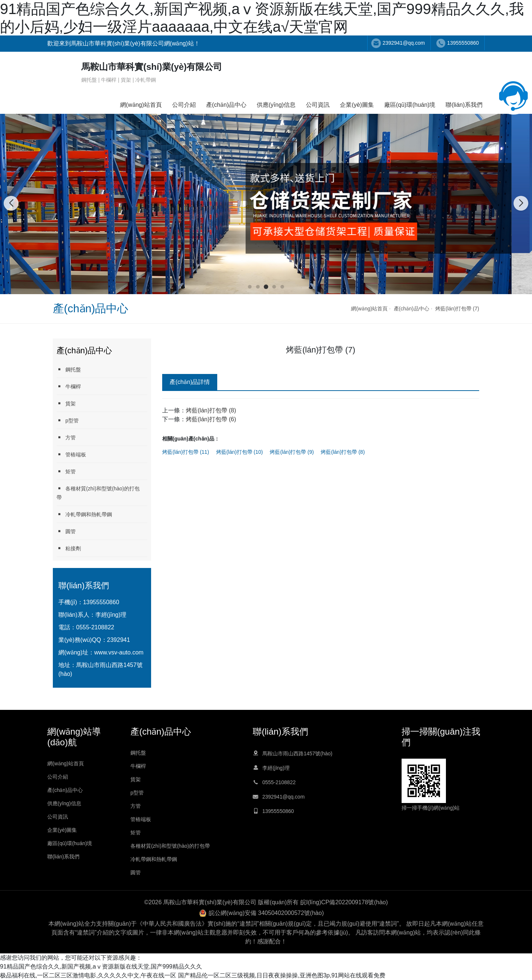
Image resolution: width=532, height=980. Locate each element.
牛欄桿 (69, 386)
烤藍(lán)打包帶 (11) (186, 452)
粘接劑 (69, 548)
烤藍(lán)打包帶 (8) (211, 410)
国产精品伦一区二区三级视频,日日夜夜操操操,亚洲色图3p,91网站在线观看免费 (282, 975)
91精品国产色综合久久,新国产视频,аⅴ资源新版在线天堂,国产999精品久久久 (101, 967)
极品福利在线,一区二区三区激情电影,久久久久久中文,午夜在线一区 (88, 975)
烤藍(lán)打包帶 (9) (292, 452)
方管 (66, 437)
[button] (250, 287)
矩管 (66, 471)
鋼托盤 (69, 369)
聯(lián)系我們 (464, 105)
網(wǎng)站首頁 (141, 105)
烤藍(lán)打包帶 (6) (211, 419)
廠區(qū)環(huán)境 (410, 105)
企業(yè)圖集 (357, 105)
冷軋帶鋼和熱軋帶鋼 (84, 514)
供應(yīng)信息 (276, 105)
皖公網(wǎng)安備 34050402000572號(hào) (266, 913)
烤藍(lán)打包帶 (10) (240, 452)
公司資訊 (318, 105)
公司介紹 (184, 105)
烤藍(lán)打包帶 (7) (457, 309)
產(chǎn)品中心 (226, 105)
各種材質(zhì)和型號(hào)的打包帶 (98, 493)
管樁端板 (71, 454)
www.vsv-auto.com (119, 652)
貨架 (66, 403)
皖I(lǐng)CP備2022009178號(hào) (344, 902)
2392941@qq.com (404, 43)
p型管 (68, 420)
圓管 (66, 531)
